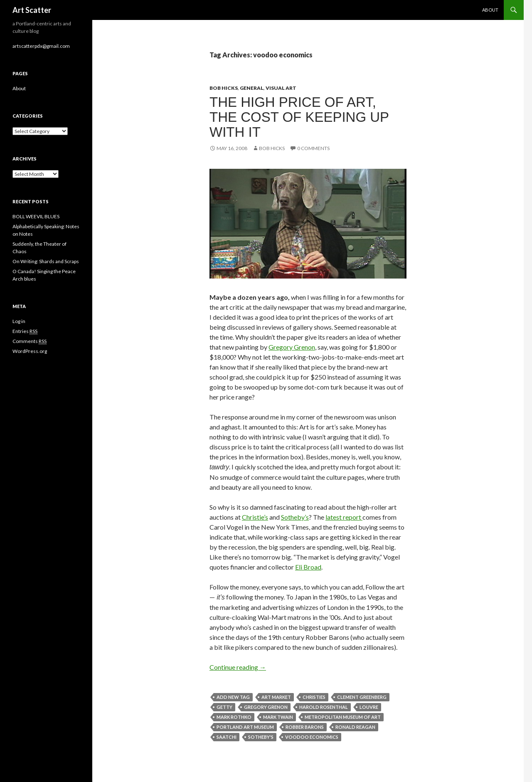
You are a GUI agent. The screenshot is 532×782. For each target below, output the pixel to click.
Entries (25, 331)
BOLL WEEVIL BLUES (36, 216)
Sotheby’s (295, 517)
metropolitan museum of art (343, 717)
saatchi (227, 737)
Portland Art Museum (245, 727)
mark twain (278, 717)
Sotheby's (261, 737)
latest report (344, 517)
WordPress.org (30, 351)
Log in (19, 321)
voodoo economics (312, 737)
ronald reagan (355, 727)
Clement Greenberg (362, 697)
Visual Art (281, 88)
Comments (30, 341)
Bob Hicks (224, 88)
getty (224, 707)
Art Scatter (32, 10)
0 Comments (313, 148)
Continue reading (238, 667)
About (490, 10)
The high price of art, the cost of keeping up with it (299, 117)
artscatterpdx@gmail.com (41, 46)
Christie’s (255, 517)
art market (276, 697)
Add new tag (233, 697)
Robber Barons (305, 727)
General (252, 88)
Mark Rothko (234, 717)
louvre (369, 707)
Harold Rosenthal (324, 707)
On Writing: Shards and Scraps (46, 261)
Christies (314, 697)
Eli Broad (308, 567)
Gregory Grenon (292, 347)
